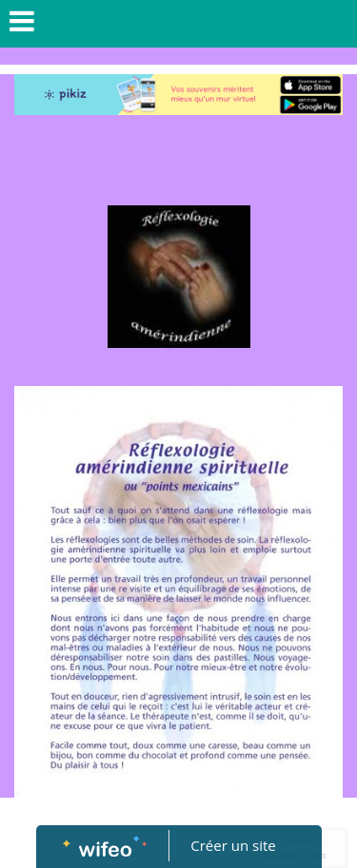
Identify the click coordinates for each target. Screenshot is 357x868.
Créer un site (233, 845)
